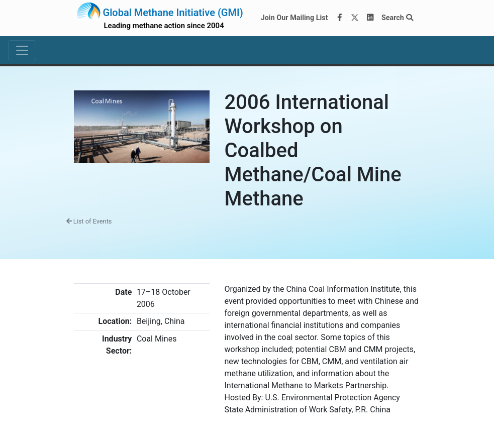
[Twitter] (355, 18)
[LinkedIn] (370, 18)
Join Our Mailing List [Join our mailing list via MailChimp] (294, 18)
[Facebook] (339, 18)
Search (397, 18)
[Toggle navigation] (22, 50)
